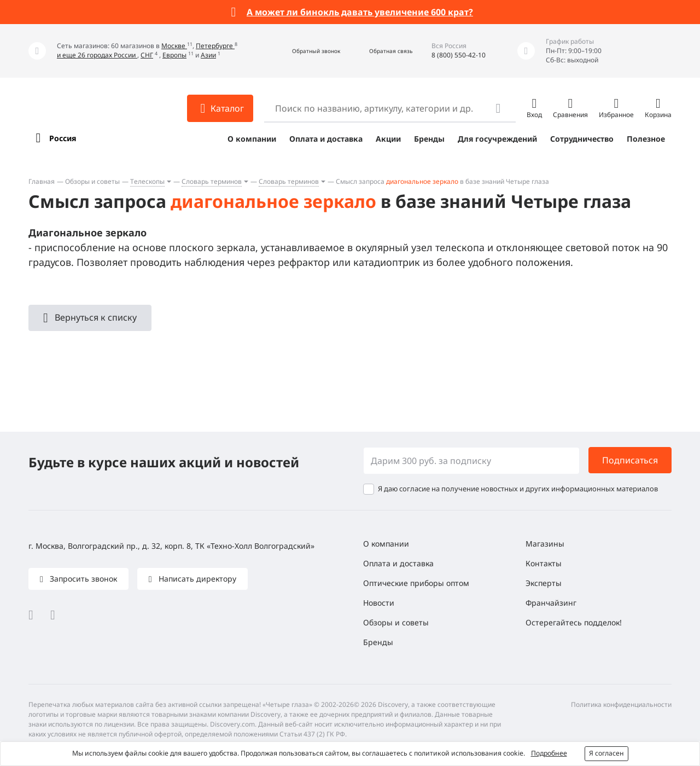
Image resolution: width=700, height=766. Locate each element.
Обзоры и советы (92, 181)
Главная (42, 181)
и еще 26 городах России (97, 55)
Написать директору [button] (196, 579)
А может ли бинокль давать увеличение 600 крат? (360, 12)
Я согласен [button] (606, 753)
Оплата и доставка (326, 139)
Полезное (646, 139)
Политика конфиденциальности (621, 704)
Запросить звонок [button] (82, 579)
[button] (304, 51)
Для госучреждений (497, 139)
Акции (388, 139)
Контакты (544, 563)
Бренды (429, 139)
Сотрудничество (582, 139)
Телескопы (147, 181)
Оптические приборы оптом (416, 583)
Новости (379, 603)
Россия (63, 138)
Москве (174, 46)
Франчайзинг (551, 603)
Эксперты (544, 583)
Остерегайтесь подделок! (574, 622)
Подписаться (630, 460)
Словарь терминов (212, 181)
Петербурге (215, 46)
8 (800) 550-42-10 (459, 55)
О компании (252, 139)
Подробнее (549, 753)
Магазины (545, 544)
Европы (174, 55)
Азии (208, 55)
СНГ (147, 55)
